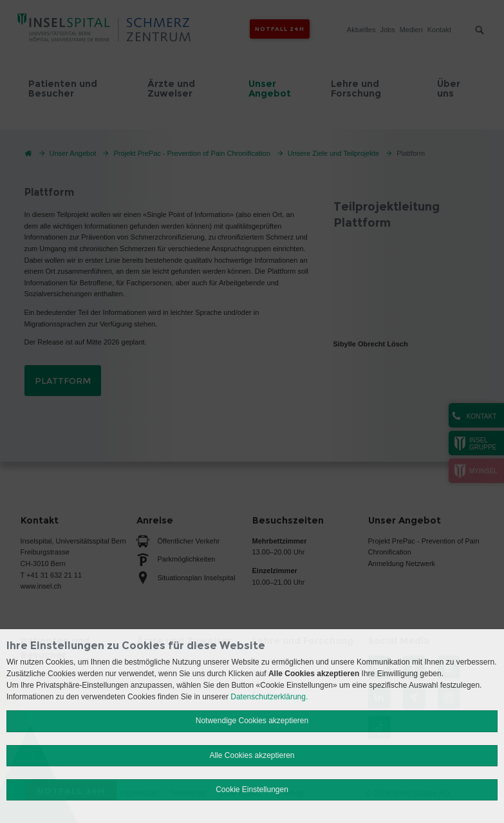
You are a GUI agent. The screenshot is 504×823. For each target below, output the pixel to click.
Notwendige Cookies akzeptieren (252, 721)
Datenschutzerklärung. (269, 697)
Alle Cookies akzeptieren (252, 755)
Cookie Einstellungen (252, 790)
